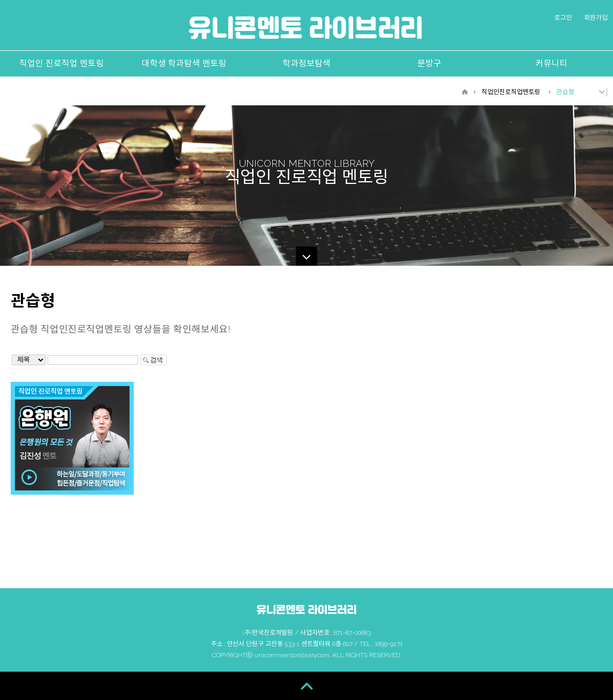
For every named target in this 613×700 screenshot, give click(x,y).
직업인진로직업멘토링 (511, 92)
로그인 (563, 18)
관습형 (565, 92)
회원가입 (596, 18)
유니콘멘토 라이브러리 (305, 28)
